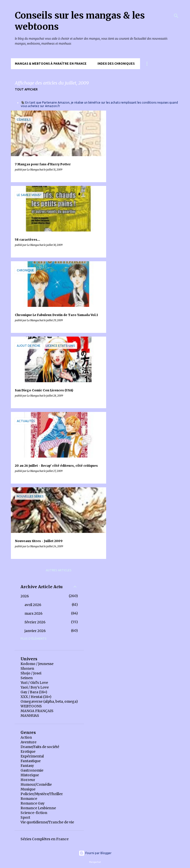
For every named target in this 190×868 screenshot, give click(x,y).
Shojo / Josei (31, 673)
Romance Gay (33, 803)
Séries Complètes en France (45, 839)
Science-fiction (34, 813)
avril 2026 (33, 605)
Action (26, 737)
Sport (25, 817)
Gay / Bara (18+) (34, 692)
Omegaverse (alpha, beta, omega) (49, 701)
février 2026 (35, 622)
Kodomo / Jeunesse (37, 664)
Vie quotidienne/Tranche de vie (47, 822)
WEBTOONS (31, 706)
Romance (29, 799)
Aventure (28, 742)
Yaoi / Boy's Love (35, 687)
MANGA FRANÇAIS (37, 711)
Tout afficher (26, 89)
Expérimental (32, 756)
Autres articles (59, 570)
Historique (30, 775)
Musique (28, 789)
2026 (25, 596)
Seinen (27, 678)
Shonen (27, 668)
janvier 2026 (35, 631)
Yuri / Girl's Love (34, 683)
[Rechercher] (176, 16)
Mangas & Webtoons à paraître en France (51, 64)
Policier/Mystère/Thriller (42, 794)
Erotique (28, 752)
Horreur (28, 780)
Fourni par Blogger (95, 853)
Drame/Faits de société (40, 747)
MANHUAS (30, 716)
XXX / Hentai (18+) (36, 697)
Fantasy (27, 766)
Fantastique (31, 761)
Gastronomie (32, 770)
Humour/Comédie (36, 784)
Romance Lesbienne (38, 808)
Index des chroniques (116, 64)
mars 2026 (34, 613)
